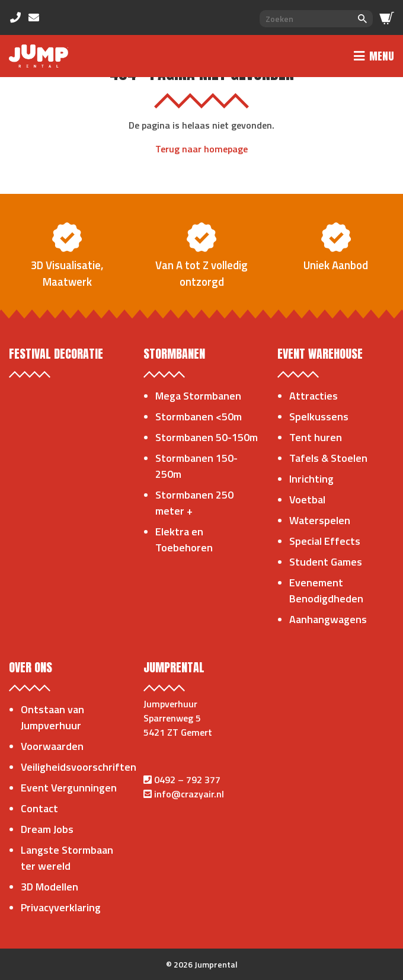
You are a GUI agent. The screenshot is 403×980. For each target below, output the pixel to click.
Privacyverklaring (61, 907)
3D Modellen (49, 887)
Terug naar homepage (201, 149)
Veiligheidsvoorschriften (79, 767)
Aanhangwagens (328, 619)
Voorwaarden (52, 746)
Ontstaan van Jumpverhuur (52, 717)
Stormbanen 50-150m (207, 437)
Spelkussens (319, 416)
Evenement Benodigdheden (326, 590)
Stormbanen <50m (199, 416)
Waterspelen (320, 520)
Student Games (326, 562)
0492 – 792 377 (187, 780)
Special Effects (325, 541)
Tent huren (316, 437)
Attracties (314, 396)
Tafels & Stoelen (328, 458)
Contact (39, 808)
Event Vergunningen (69, 788)
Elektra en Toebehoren (184, 540)
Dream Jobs (47, 829)
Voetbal (307, 499)
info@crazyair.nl (189, 794)
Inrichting (311, 479)
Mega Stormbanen (198, 396)
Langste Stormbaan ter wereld (67, 858)
